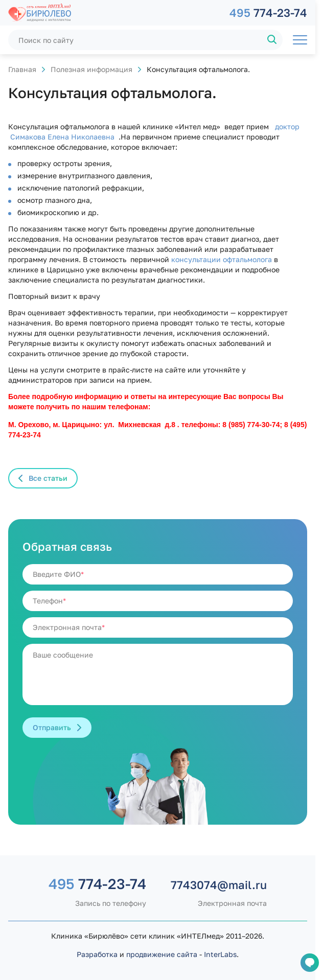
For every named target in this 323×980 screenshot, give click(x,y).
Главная (22, 69)
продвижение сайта (162, 954)
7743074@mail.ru (219, 885)
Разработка (97, 954)
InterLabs (220, 954)
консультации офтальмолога (222, 259)
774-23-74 (268, 13)
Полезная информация (91, 69)
